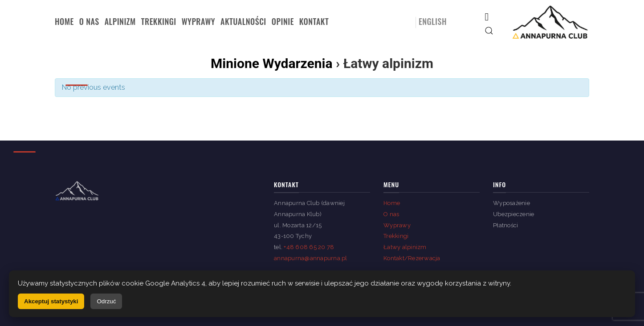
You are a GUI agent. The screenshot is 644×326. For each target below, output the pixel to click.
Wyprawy (198, 21)
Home (64, 21)
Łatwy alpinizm (405, 247)
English (433, 21)
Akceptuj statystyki (51, 301)
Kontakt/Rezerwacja (412, 258)
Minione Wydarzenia (272, 63)
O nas (89, 21)
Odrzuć (106, 301)
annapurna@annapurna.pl (311, 258)
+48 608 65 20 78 (309, 247)
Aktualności (243, 21)
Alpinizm (120, 21)
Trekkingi (159, 21)
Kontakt (314, 21)
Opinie (283, 21)
